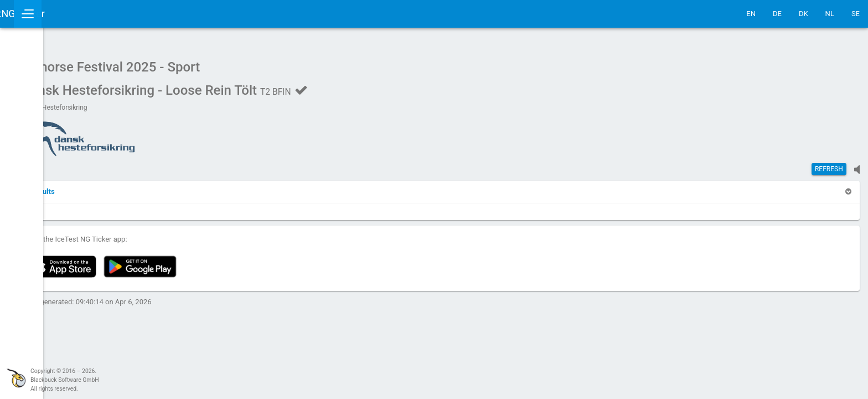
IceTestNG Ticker (61, 14)
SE (856, 14)
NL (830, 14)
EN (751, 14)
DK (804, 14)
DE (777, 14)
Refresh (829, 163)
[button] (151, 186)
